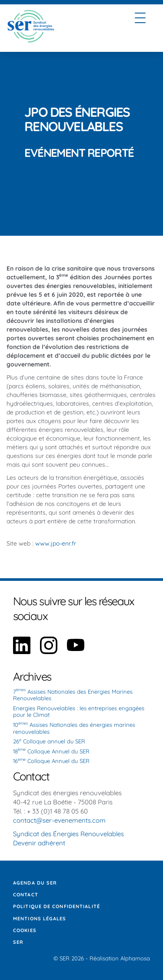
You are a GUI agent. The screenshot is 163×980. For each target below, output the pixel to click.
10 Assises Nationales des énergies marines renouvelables (74, 728)
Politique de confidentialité (57, 906)
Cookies (25, 930)
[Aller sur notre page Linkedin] (22, 652)
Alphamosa (135, 958)
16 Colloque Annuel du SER (51, 761)
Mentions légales (40, 919)
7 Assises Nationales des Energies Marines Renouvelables (73, 695)
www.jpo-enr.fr (56, 543)
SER (18, 942)
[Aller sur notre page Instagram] (49, 652)
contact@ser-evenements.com (59, 820)
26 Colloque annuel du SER (49, 741)
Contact (26, 895)
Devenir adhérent (39, 843)
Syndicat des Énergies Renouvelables (68, 834)
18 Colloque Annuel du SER (51, 751)
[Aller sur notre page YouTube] (76, 652)
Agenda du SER (35, 883)
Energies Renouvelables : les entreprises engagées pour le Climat (79, 712)
